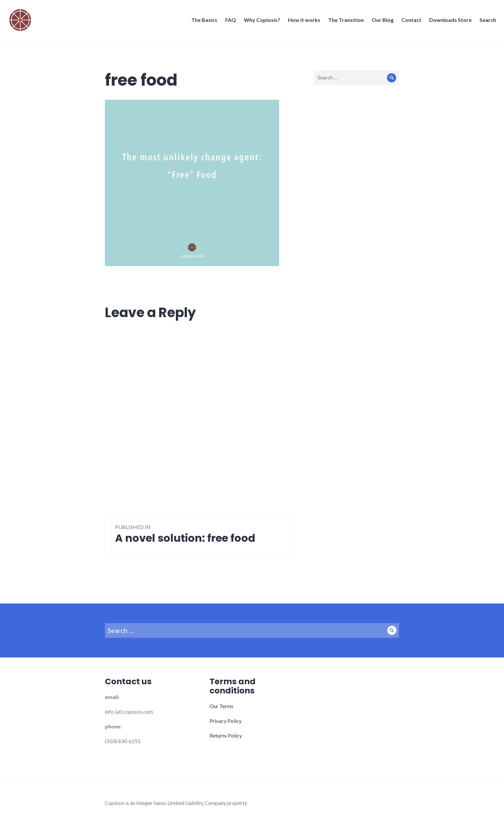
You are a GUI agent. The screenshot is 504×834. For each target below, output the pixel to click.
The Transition (344, 22)
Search (486, 22)
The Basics (202, 22)
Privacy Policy (226, 721)
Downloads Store (448, 22)
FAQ (229, 22)
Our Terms (221, 706)
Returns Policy (226, 735)
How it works (302, 22)
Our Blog (381, 22)
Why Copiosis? (260, 22)
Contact (409, 22)
